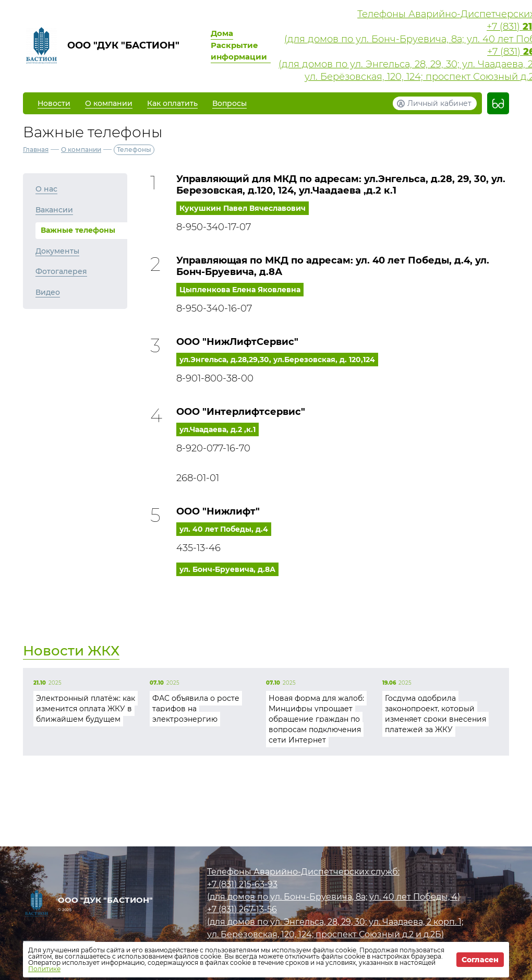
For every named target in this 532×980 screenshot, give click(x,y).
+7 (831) (242, 884)
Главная (36, 150)
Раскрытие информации (239, 51)
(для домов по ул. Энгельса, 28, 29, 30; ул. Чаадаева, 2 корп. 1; (335, 922)
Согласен (480, 960)
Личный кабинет (439, 103)
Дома (222, 33)
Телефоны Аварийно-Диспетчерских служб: (303, 872)
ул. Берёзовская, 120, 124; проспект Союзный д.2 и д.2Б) (325, 934)
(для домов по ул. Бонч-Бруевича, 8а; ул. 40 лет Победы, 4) (334, 897)
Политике (44, 969)
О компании (81, 150)
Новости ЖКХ (71, 651)
